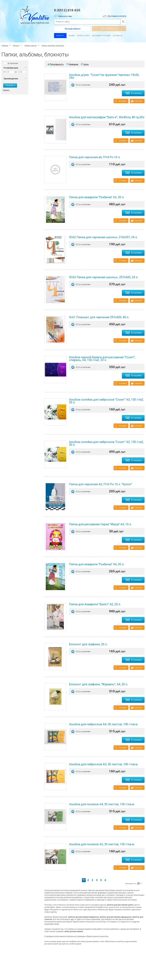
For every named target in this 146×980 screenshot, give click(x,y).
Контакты (118, 36)
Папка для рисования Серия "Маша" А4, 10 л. (100, 524)
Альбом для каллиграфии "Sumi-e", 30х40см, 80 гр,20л (107, 117)
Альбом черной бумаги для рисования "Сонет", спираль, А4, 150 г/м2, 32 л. (102, 359)
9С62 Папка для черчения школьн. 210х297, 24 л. (103, 237)
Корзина (109, 29)
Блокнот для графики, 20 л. (88, 644)
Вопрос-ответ (83, 36)
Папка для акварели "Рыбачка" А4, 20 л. (97, 564)
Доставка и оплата (114, 16)
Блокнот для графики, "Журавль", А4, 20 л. (98, 684)
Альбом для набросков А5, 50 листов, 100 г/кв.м (103, 764)
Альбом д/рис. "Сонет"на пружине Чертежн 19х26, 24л (104, 76)
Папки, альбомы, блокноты (53, 46)
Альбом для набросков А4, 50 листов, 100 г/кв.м (103, 724)
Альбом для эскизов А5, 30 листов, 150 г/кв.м (102, 844)
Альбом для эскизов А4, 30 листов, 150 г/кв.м (102, 804)
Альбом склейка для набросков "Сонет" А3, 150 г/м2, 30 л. (106, 443)
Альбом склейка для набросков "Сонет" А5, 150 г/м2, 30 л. (106, 401)
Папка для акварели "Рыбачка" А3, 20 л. (97, 197)
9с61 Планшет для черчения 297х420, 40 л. (99, 317)
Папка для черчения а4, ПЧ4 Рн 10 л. (95, 157)
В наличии (13, 63)
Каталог (60, 36)
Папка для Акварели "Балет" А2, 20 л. (95, 604)
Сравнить (136, 101)
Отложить (121, 101)
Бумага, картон (31, 46)
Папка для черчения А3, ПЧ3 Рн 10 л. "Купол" (100, 484)
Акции (72, 36)
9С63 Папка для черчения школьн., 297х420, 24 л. (104, 277)
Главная (5, 46)
